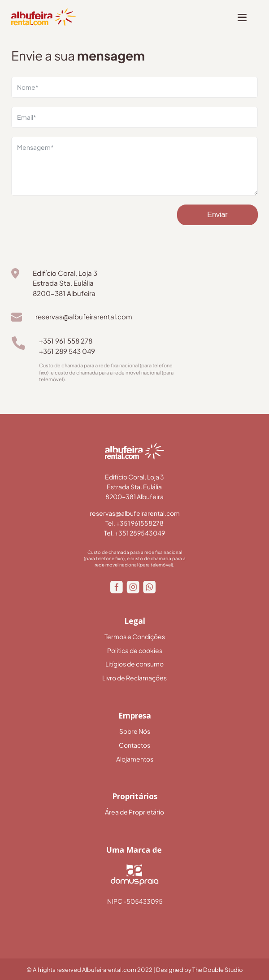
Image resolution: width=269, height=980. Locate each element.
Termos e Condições (135, 637)
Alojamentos (135, 759)
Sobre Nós (135, 731)
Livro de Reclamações (134, 678)
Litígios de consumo (134, 664)
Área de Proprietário (134, 812)
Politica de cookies (135, 651)
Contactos (134, 745)
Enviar (217, 215)
